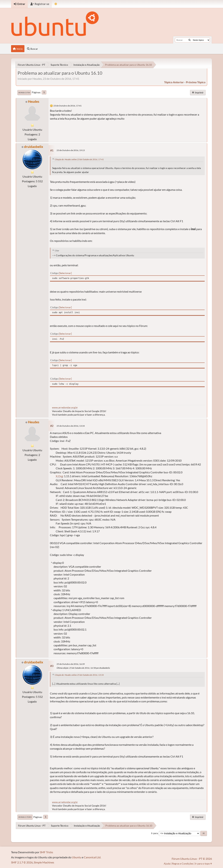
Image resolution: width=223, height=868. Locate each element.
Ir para (154, 833)
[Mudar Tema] (56, 4)
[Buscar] (190, 40)
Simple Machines (44, 862)
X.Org (59, 476)
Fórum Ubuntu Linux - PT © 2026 (192, 859)
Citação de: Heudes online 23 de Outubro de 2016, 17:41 (79, 159)
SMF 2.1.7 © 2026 (22, 862)
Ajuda (167, 864)
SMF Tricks (46, 852)
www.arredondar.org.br (65, 407)
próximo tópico (196, 82)
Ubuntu (77, 857)
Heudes (34, 101)
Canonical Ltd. (92, 857)
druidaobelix (34, 147)
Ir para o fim (24, 93)
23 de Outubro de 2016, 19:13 (71, 150)
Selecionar (65, 273)
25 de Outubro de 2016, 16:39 (71, 664)
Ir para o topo (25, 817)
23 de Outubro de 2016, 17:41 (67, 106)
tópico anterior (174, 82)
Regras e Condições (183, 864)
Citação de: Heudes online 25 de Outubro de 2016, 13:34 (79, 675)
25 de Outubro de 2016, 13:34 (71, 426)
